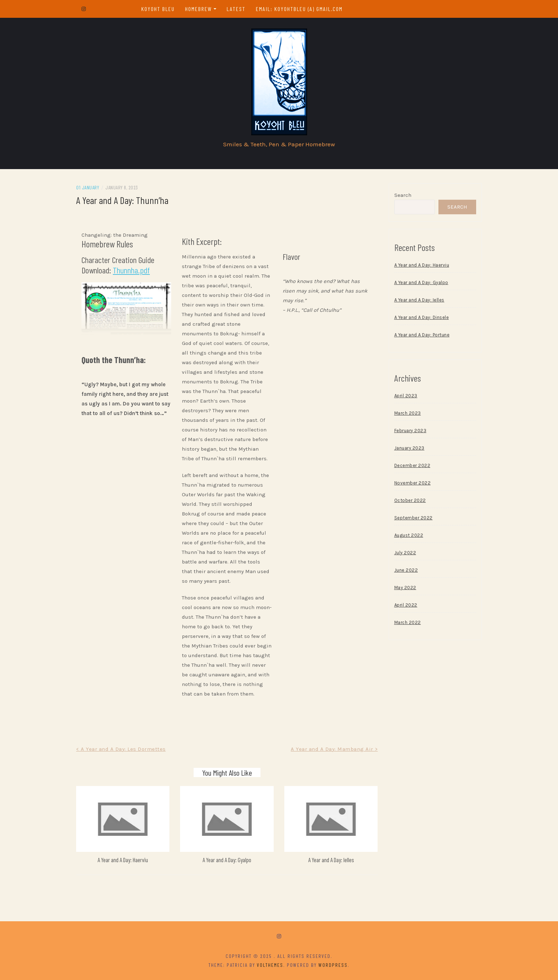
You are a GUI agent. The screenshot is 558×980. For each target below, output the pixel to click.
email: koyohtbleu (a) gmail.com (299, 9)
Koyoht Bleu (158, 9)
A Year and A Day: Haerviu (123, 860)
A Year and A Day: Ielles (331, 860)
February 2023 (410, 431)
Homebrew (199, 9)
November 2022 (413, 483)
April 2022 (406, 605)
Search (403, 195)
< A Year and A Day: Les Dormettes (121, 749)
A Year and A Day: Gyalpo (227, 860)
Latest (236, 9)
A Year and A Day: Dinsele (422, 317)
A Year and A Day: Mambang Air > (334, 749)
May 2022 (405, 588)
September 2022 (414, 518)
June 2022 (406, 570)
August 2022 (409, 535)
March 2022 (408, 622)
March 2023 (408, 413)
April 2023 (406, 396)
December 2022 (412, 465)
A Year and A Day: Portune (422, 335)
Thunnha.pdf (131, 270)
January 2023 (409, 448)
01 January (88, 187)
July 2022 (405, 553)
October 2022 (410, 500)
